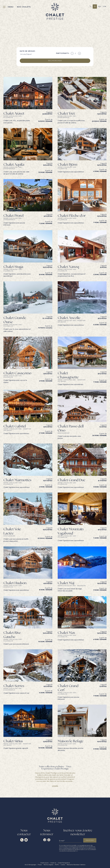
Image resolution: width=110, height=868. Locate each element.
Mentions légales (48, 865)
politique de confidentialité (72, 848)
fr (99, 7)
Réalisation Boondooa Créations (76, 865)
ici (77, 851)
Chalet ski (53, 863)
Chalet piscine (44, 863)
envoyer (90, 840)
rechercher (55, 61)
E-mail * (62, 841)
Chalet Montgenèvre (64, 863)
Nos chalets (24, 7)
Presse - (40, 865)
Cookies (63, 865)
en (105, 7)
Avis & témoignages (30, 865)
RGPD (57, 865)
